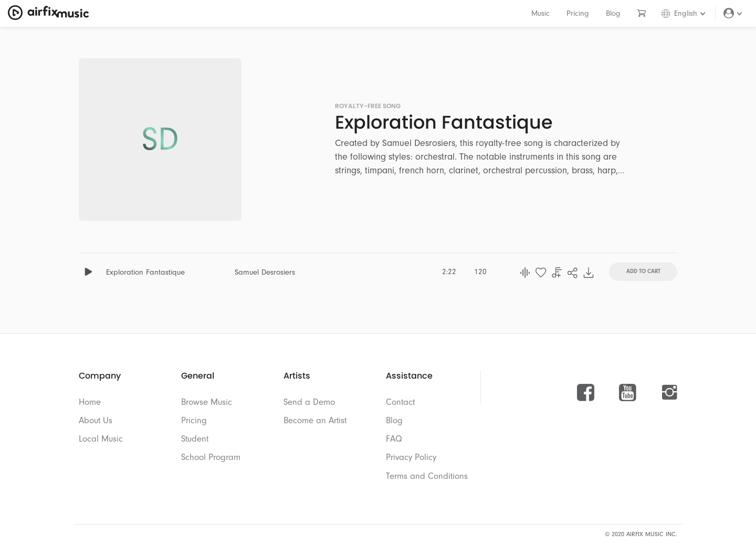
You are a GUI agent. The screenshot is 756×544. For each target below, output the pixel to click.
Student (195, 439)
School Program (211, 457)
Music (540, 13)
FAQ (394, 439)
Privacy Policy (411, 457)
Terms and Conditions (427, 476)
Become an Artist (315, 420)
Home (90, 402)
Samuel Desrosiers (265, 272)
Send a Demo (309, 402)
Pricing (578, 13)
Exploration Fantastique (145, 272)
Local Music (101, 439)
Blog (613, 13)
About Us (96, 420)
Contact (400, 402)
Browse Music (207, 402)
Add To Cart (643, 271)
